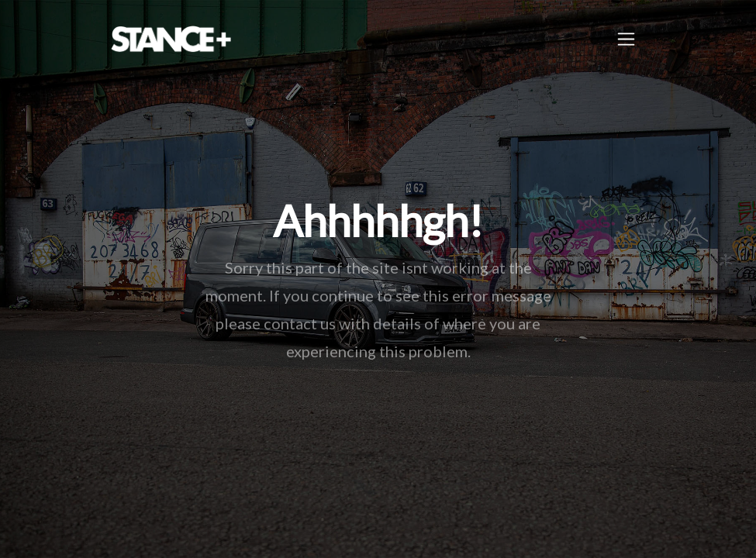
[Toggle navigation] (626, 39)
